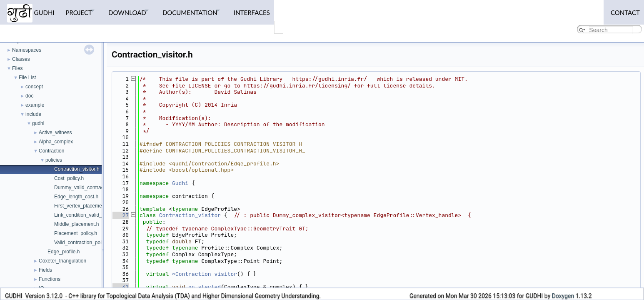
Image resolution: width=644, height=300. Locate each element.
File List (27, 77)
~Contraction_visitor (205, 274)
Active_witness (55, 132)
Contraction (51, 151)
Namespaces (27, 50)
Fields (45, 270)
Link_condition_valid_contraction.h (92, 215)
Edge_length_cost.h (76, 197)
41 (121, 287)
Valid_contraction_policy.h (83, 242)
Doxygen (563, 296)
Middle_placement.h (76, 224)
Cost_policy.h (69, 178)
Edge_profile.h (64, 252)
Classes (21, 59)
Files (17, 68)
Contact (623, 10)
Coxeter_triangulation (62, 261)
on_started (205, 287)
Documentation (205, 10)
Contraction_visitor (190, 215)
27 (121, 215)
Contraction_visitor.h (77, 169)
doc (29, 96)
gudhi (38, 123)
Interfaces (272, 10)
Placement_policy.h (76, 233)
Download (136, 10)
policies (54, 160)
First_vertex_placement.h (82, 206)
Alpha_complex (56, 142)
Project (81, 10)
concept (34, 87)
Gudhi (180, 183)
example (35, 105)
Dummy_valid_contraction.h (85, 187)
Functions (50, 279)
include (33, 114)
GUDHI (31, 11)
